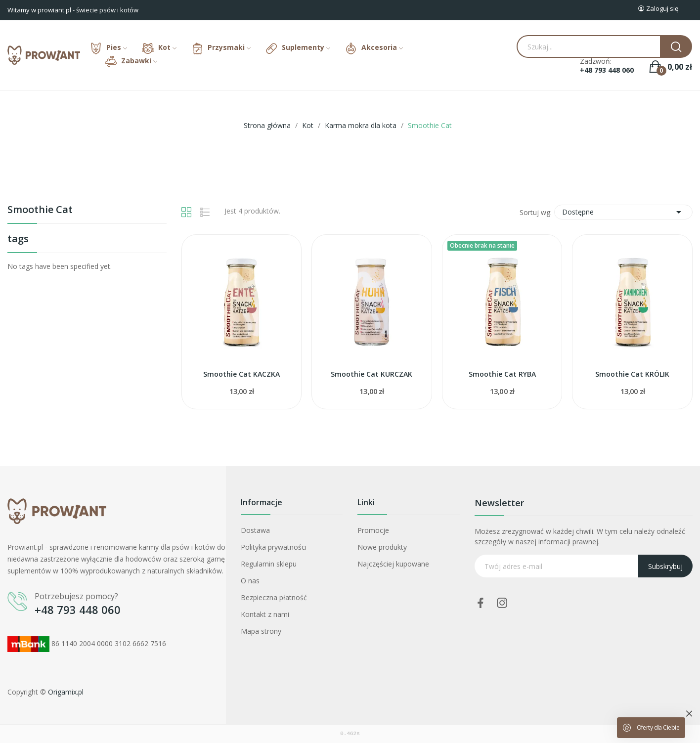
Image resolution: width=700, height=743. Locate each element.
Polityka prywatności (274, 547)
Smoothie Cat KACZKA (241, 374)
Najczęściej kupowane (393, 564)
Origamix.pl (66, 692)
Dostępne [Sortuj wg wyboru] (623, 212)
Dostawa (255, 530)
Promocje (373, 530)
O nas (250, 581)
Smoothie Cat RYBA (502, 374)
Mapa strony (261, 631)
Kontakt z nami (265, 614)
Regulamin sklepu (269, 564)
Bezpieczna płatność (274, 597)
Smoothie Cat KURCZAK (372, 374)
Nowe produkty (382, 547)
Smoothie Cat (40, 210)
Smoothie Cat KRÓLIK (632, 374)
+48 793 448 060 (607, 70)
